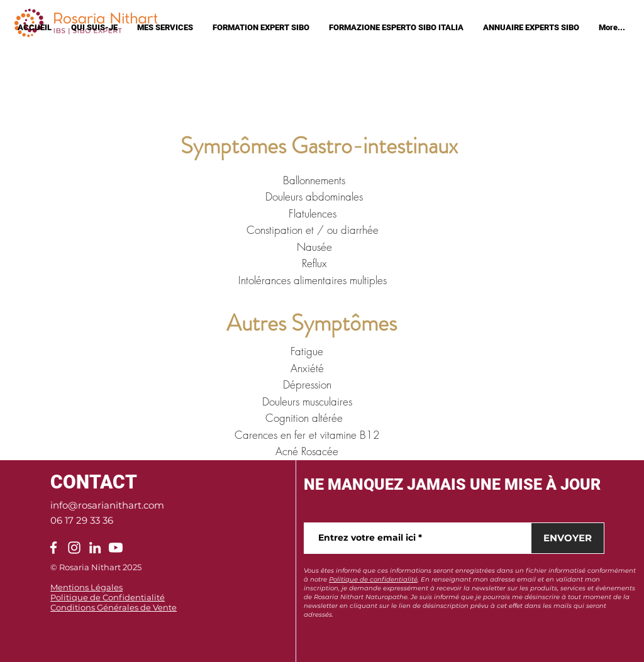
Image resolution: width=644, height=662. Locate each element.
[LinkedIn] (95, 548)
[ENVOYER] (568, 538)
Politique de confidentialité (373, 579)
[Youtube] (116, 548)
